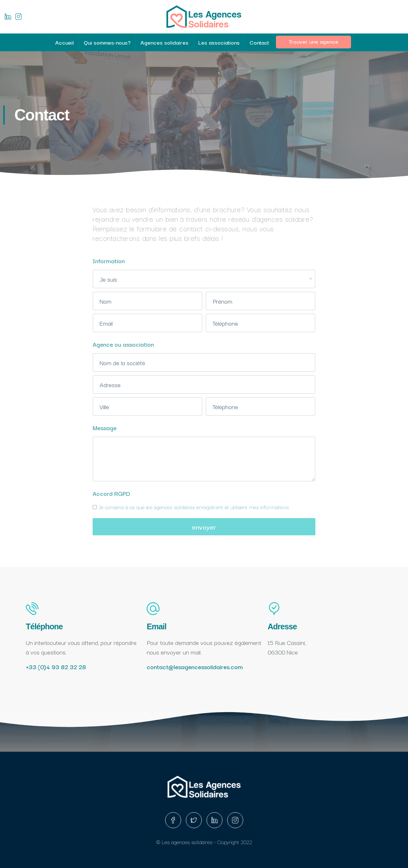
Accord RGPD (111, 493)
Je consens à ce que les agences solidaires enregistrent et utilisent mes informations (191, 507)
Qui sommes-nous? (107, 42)
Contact (259, 42)
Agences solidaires (164, 42)
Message (105, 428)
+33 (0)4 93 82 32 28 (56, 667)
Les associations (219, 42)
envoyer (204, 527)
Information (109, 261)
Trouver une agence (313, 41)
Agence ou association (123, 344)
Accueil (64, 42)
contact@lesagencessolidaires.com (195, 667)
